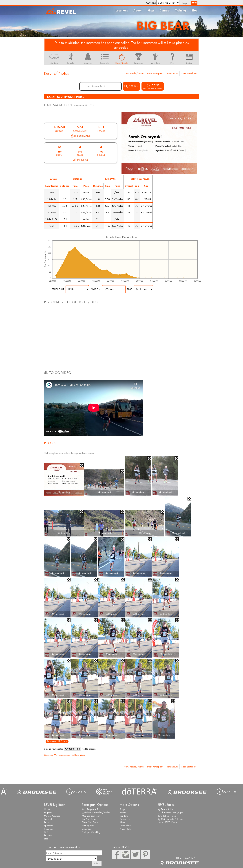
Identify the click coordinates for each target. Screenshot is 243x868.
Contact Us (125, 819)
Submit (97, 863)
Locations (122, 10)
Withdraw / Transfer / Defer (96, 813)
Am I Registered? (90, 809)
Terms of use (126, 826)
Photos (51, 443)
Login (185, 3)
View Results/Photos (134, 73)
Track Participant (155, 73)
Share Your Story (90, 822)
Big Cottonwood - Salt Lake (170, 819)
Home (47, 809)
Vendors (124, 816)
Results (47, 822)
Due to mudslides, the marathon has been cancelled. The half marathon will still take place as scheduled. (122, 45)
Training (181, 10)
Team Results (172, 73)
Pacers (123, 813)
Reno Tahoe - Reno (167, 816)
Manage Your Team (91, 816)
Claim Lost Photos (189, 73)
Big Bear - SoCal (165, 809)
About (138, 10)
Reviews (48, 835)
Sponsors (48, 826)
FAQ (46, 832)
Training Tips (88, 826)
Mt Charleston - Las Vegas (170, 813)
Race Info (49, 819)
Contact (165, 10)
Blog (194, 10)
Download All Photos (57, 741)
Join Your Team (89, 819)
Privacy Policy (126, 829)
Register (48, 813)
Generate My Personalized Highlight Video (65, 755)
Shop (151, 10)
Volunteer (49, 829)
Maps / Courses (52, 816)
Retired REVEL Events (168, 822)
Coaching (86, 829)
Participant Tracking (91, 832)
